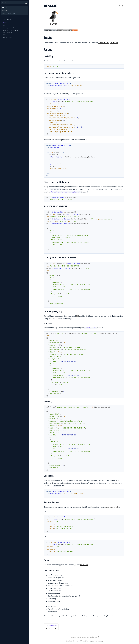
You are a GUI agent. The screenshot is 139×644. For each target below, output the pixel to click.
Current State (8, 37)
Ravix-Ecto (84, 565)
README (5, 22)
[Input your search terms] (14, 3)
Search (97, 637)
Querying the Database (11, 30)
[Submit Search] (3, 3)
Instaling (6, 25)
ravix (4, 8)
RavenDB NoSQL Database (108, 43)
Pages (4, 13)
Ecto (5, 35)
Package (78, 637)
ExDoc (73, 641)
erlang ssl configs (113, 507)
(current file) (90, 637)
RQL (78, 316)
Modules (12, 13)
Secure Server (8, 32)
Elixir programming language (94, 641)
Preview (84, 637)
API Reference (6, 19)
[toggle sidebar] (26, 3)
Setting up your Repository (12, 28)
